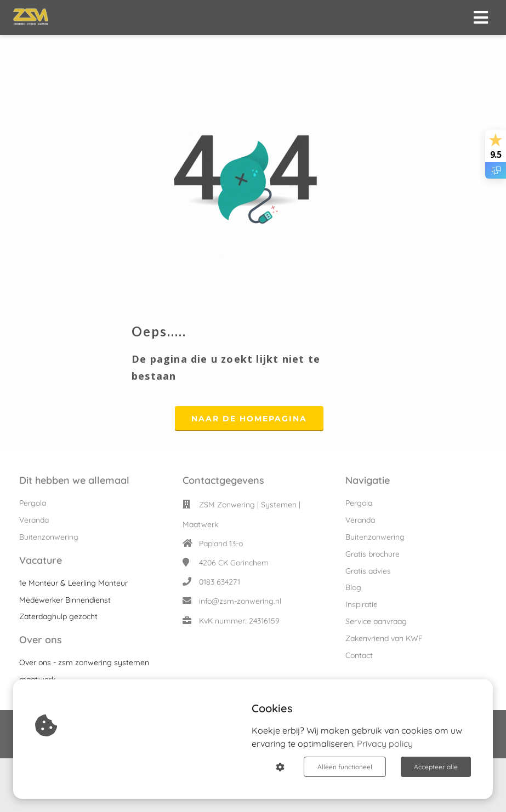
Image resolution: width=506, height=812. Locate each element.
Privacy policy (385, 744)
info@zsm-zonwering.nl (240, 601)
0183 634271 (220, 582)
